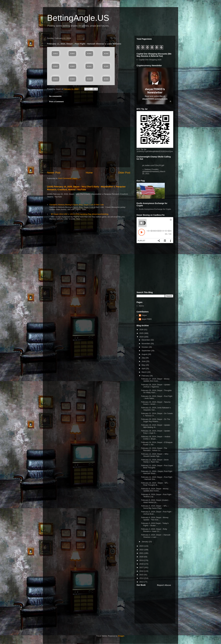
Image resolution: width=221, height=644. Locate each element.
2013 (142, 582)
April (144, 369)
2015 (142, 575)
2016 (142, 571)
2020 (142, 557)
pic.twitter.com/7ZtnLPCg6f (153, 165)
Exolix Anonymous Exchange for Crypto (155, 209)
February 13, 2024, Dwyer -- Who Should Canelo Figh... (155, 455)
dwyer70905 (147, 319)
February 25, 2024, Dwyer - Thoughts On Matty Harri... (156, 392)
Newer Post (54, 173)
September (146, 351)
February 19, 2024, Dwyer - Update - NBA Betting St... (156, 426)
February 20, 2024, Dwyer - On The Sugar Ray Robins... (156, 420)
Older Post (124, 173)
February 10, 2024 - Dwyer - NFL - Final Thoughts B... (155, 484)
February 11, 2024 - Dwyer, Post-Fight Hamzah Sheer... (157, 472)
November (146, 344)
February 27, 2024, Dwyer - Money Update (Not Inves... (155, 380)
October (145, 347)
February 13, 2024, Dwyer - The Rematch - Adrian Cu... (154, 449)
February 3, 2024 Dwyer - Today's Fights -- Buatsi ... (155, 524)
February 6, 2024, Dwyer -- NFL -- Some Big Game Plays (155, 507)
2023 (142, 546)
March (144, 372)
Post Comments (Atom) (68, 178)
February (146, 376)
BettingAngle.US (78, 18)
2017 (142, 567)
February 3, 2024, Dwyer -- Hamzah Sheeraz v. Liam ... (156, 536)
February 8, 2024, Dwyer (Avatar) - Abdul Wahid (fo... (155, 501)
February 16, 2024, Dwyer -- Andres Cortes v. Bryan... (156, 438)
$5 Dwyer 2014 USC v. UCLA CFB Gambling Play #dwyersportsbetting (80, 214)
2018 (142, 564)
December (146, 340)
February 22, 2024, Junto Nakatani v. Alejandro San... (156, 409)
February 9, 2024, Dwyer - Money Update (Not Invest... (155, 490)
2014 (142, 578)
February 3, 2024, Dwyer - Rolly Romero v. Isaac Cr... (154, 530)
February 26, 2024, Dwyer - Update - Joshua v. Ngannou (156, 386)
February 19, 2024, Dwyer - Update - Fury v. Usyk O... (156, 432)
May (144, 365)
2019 (142, 560)
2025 (142, 333)
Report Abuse (164, 585)
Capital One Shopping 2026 (150, 60)
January (145, 542)
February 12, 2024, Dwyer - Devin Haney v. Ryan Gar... (155, 461)
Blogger (121, 636)
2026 (142, 330)
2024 (142, 337)
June (144, 361)
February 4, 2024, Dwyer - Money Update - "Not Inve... (155, 519)
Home (89, 173)
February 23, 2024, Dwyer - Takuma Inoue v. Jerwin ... (156, 403)
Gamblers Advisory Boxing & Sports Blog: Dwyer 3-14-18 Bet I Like (77, 205)
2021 (142, 553)
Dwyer (144, 315)
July (144, 358)
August (145, 354)
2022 (142, 550)
